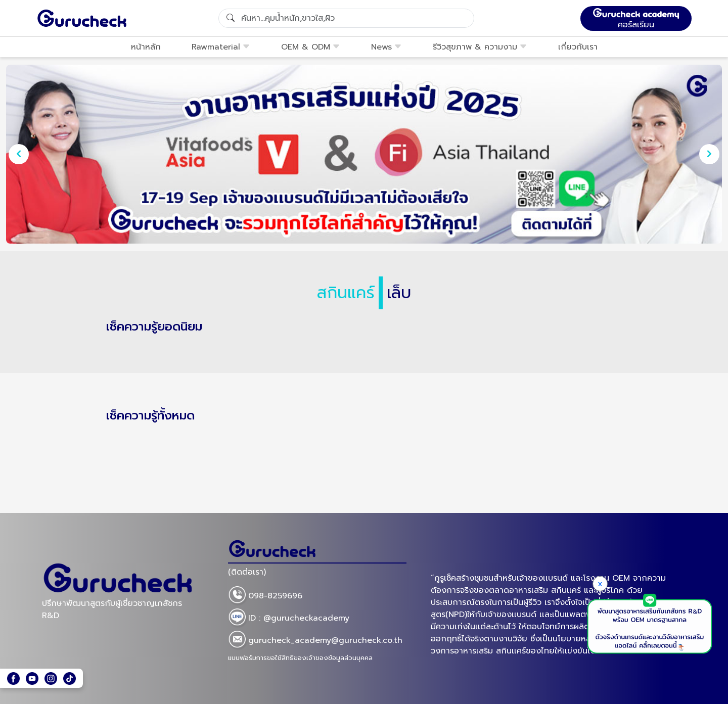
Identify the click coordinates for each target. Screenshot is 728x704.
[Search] (346, 18)
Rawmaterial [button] (221, 47)
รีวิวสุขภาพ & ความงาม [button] (480, 47)
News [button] (386, 47)
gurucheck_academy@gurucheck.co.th (315, 641)
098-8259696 (265, 596)
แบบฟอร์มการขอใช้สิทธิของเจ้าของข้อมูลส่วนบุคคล (300, 658)
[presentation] (19, 154)
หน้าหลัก (146, 47)
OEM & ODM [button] (311, 47)
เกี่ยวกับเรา (578, 47)
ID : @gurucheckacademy (289, 619)
